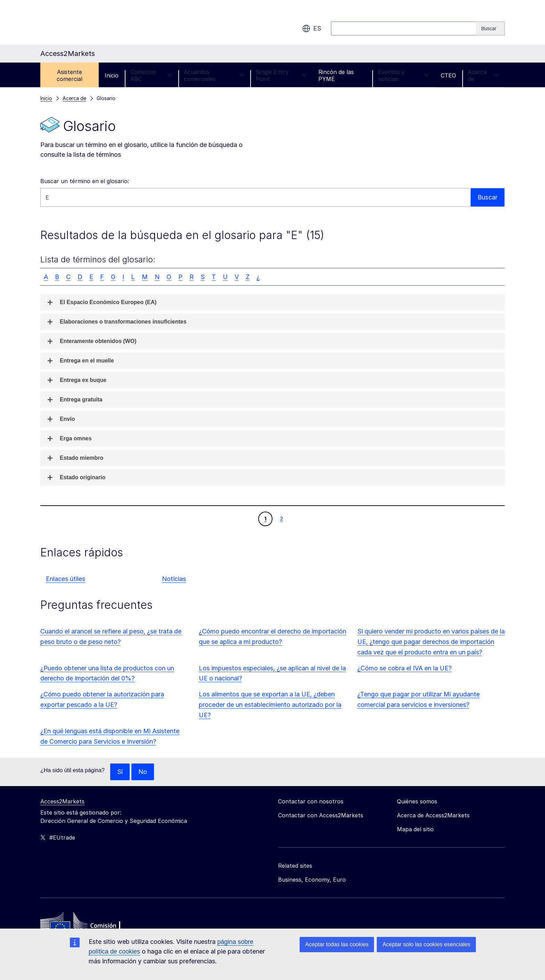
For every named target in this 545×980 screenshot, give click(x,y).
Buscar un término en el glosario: (85, 181)
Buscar (487, 197)
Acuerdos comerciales (214, 75)
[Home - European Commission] (91, 925)
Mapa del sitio (415, 829)
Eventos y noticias (403, 75)
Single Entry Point (281, 75)
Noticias (174, 579)
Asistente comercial (70, 75)
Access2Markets (62, 801)
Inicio (112, 75)
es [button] (312, 28)
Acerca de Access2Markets (433, 815)
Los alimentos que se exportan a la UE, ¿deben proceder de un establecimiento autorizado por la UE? (270, 705)
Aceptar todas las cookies (337, 944)
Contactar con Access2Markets (321, 815)
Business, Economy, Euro (312, 880)
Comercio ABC (151, 75)
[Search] (490, 28)
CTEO (448, 75)
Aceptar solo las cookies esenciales (426, 944)
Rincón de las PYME (336, 75)
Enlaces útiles (66, 579)
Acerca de (483, 75)
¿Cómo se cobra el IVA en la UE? (404, 668)
